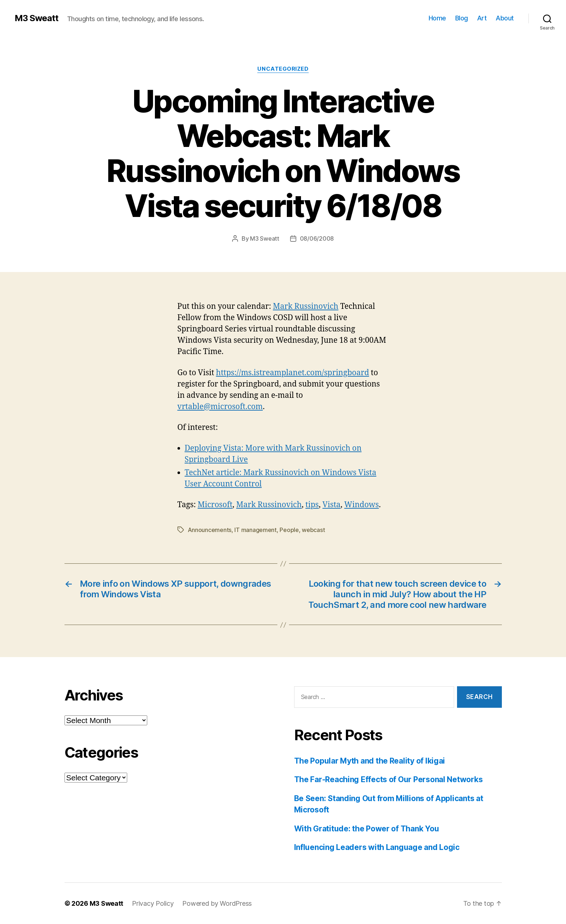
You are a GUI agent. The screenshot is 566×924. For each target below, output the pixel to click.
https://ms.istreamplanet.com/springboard (293, 373)
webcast (313, 530)
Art (482, 18)
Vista (332, 505)
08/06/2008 (317, 238)
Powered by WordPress (217, 903)
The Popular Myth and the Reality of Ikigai (370, 761)
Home (437, 18)
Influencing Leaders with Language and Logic (377, 847)
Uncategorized (283, 69)
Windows (362, 505)
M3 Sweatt (36, 18)
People (289, 530)
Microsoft (215, 505)
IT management (255, 530)
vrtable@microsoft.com (220, 407)
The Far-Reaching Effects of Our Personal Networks (389, 779)
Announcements (210, 530)
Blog (462, 18)
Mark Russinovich (306, 306)
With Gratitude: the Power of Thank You (367, 829)
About (505, 18)
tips (312, 505)
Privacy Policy (153, 903)
